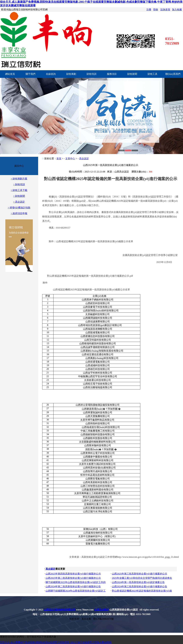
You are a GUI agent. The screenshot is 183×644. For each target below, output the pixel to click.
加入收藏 (177, 10)
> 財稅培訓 (19, 184)
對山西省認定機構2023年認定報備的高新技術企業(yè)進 (142, 591)
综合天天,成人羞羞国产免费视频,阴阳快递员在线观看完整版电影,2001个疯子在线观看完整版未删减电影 (56, 642)
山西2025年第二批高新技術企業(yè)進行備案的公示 (73, 578)
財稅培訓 (91, 74)
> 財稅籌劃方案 (19, 179)
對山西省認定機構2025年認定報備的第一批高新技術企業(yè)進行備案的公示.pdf (90, 276)
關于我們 (30, 74)
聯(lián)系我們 (173, 74)
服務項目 (112, 74)
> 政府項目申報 (19, 213)
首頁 (59, 159)
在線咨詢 (51, 74)
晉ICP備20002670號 (103, 619)
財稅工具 (152, 74)
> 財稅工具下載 (19, 190)
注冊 (149, 10)
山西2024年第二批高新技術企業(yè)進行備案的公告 (73, 586)
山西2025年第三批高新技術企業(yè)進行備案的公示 (140, 574)
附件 (45, 283)
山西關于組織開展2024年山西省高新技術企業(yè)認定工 (76, 591)
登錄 (156, 10)
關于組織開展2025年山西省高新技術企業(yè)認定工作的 (76, 582)
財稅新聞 (132, 74)
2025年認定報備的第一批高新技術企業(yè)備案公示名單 (91, 290)
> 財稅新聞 (19, 196)
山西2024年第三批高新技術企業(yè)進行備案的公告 (140, 586)
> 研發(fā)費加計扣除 (19, 208)
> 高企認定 (19, 202)
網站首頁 (10, 74)
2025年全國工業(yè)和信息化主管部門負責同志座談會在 (142, 578)
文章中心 (70, 159)
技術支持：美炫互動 (80, 619)
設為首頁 (165, 10)
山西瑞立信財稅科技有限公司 (60, 610)
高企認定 (84, 159)
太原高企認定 (102, 610)
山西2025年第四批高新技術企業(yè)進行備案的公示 (73, 574)
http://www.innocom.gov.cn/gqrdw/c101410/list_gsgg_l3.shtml (148, 557)
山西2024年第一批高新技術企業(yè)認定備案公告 (138, 582)
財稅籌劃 (71, 74)
